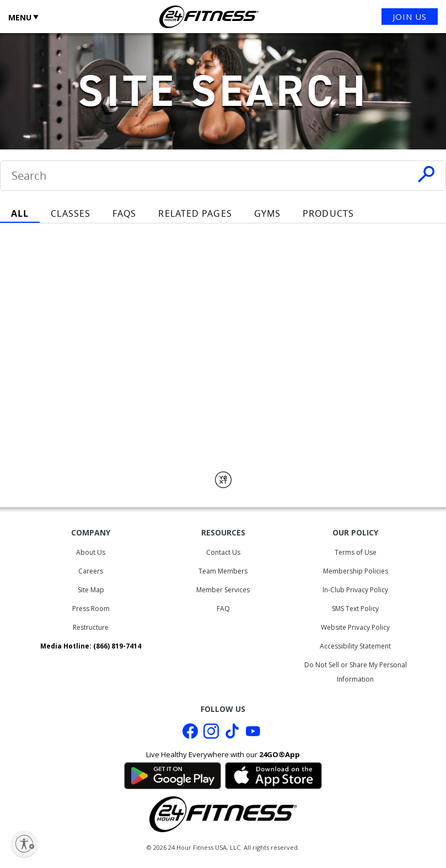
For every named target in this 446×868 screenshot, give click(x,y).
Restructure (91, 627)
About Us (91, 552)
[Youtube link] (253, 734)
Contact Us (223, 552)
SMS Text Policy (355, 609)
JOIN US (410, 17)
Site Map (91, 590)
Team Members (223, 571)
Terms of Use (356, 552)
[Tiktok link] (232, 734)
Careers (91, 571)
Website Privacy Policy (355, 627)
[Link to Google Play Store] (173, 774)
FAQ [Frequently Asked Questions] (223, 609)
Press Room (91, 609)
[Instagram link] (211, 734)
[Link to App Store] (273, 774)
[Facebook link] (190, 734)
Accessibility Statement (355, 646)
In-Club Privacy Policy (355, 590)
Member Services (223, 590)
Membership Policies (356, 571)
